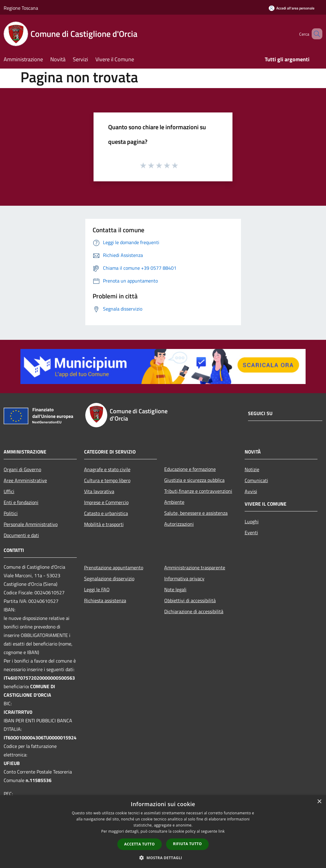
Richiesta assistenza (105, 600)
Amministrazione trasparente (195, 567)
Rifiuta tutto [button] (188, 844)
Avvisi (251, 491)
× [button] (319, 802)
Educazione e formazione (190, 469)
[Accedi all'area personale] (292, 8)
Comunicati (256, 480)
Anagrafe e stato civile (107, 469)
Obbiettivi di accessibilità (190, 600)
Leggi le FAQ (97, 589)
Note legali (175, 589)
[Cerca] (315, 34)
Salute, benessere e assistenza (196, 513)
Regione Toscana (21, 8)
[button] (163, 858)
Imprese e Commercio (106, 502)
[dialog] (163, 832)
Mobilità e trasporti (104, 524)
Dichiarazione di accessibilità (194, 611)
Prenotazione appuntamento (114, 567)
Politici (11, 513)
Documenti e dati (21, 535)
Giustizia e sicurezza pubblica (194, 480)
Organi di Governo (22, 469)
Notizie (252, 469)
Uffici (9, 491)
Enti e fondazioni (21, 502)
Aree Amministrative (25, 480)
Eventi (251, 532)
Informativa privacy (184, 578)
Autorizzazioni (179, 524)
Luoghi (252, 521)
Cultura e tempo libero (107, 480)
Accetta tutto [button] (140, 844)
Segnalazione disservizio (109, 578)
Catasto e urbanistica (106, 513)
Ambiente (174, 502)
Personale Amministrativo (31, 524)
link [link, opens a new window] (222, 831)
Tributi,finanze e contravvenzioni (198, 491)
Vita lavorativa (99, 491)
